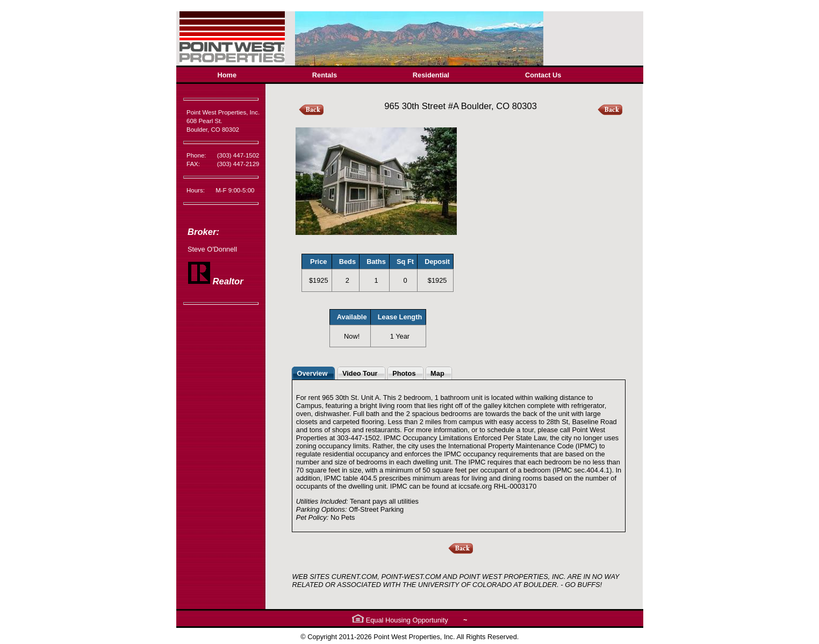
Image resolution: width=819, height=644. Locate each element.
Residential (431, 75)
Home (227, 75)
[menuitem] (227, 75)
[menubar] (389, 75)
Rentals (325, 75)
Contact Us (543, 75)
